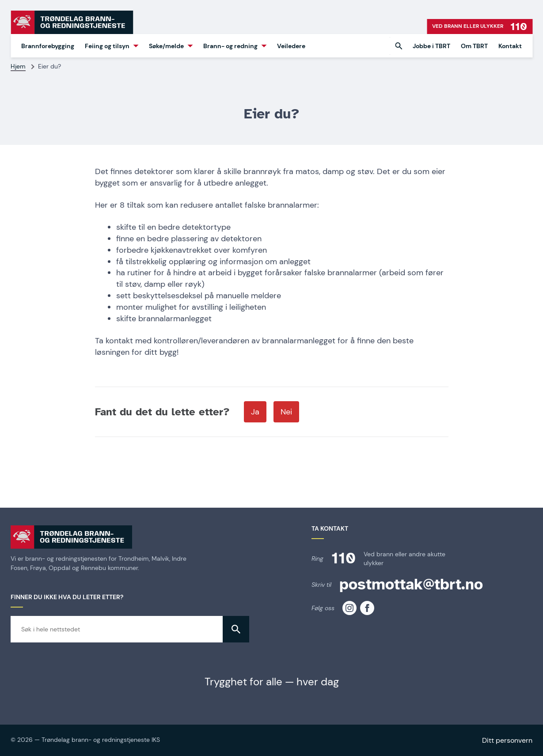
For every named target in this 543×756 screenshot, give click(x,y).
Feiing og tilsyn (107, 46)
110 (344, 558)
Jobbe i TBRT (431, 46)
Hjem (18, 66)
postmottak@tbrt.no (411, 584)
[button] (399, 46)
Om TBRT (474, 46)
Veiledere (291, 46)
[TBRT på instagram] (349, 608)
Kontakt (510, 46)
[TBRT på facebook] (367, 608)
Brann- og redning (230, 46)
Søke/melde (166, 46)
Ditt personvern (507, 740)
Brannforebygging (48, 46)
